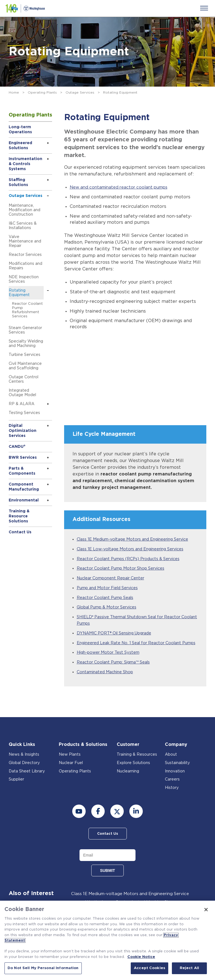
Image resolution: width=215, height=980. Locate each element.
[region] (107, 940)
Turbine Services (24, 355)
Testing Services (24, 413)
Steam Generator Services (25, 330)
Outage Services (80, 92)
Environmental (24, 500)
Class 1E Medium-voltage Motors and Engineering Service (136, 539)
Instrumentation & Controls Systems (25, 164)
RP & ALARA (22, 404)
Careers (172, 788)
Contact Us (20, 532)
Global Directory (24, 772)
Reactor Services (25, 255)
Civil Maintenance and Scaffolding (25, 366)
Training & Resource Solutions (19, 516)
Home (14, 92)
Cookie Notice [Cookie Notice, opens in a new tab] (141, 957)
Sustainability (177, 772)
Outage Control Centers (24, 379)
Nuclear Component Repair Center (113, 579)
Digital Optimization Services (23, 431)
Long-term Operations (20, 130)
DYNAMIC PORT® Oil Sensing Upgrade (117, 635)
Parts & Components (22, 471)
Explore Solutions (133, 772)
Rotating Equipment (19, 293)
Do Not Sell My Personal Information (43, 968)
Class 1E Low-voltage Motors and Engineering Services (134, 549)
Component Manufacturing (24, 487)
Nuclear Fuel (71, 772)
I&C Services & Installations (23, 226)
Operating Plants (42, 92)
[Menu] (204, 8)
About (171, 763)
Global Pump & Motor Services (109, 608)
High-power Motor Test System (109, 661)
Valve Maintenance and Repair (25, 241)
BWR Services (23, 458)
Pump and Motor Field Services (109, 589)
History (172, 797)
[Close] (206, 910)
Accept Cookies (149, 968)
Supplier (16, 788)
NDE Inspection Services (24, 279)
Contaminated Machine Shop (107, 681)
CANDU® (17, 447)
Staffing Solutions (18, 182)
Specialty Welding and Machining (26, 344)
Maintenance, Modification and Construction (24, 210)
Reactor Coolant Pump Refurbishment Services (27, 310)
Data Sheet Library (27, 780)
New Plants (70, 763)
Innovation (175, 780)
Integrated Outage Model (22, 393)
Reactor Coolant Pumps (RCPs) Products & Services (132, 559)
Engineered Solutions (20, 146)
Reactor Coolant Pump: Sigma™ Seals (116, 671)
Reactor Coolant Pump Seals (107, 599)
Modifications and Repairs (25, 266)
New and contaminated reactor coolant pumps (122, 187)
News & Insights (24, 763)
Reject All (189, 968)
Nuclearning (128, 780)
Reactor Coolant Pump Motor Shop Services (123, 569)
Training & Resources (137, 763)
